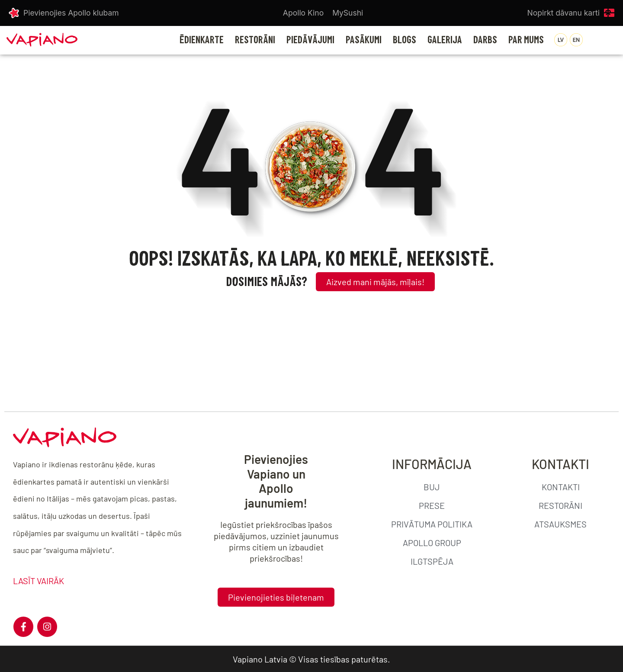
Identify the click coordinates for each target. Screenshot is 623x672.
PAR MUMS (526, 40)
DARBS (485, 40)
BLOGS (405, 40)
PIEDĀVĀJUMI (310, 40)
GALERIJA (445, 40)
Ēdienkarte (202, 40)
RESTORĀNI (255, 40)
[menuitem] (561, 40)
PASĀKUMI (364, 40)
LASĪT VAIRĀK (39, 581)
